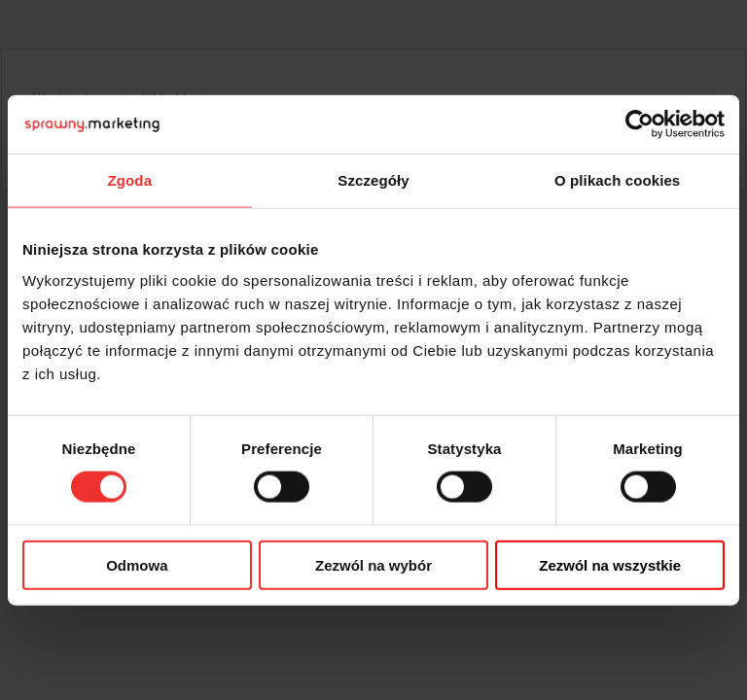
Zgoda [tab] (130, 180)
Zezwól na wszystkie (610, 564)
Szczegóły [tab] (373, 180)
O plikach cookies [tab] (617, 180)
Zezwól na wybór (373, 564)
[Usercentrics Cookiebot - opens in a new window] (640, 124)
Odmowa (137, 564)
